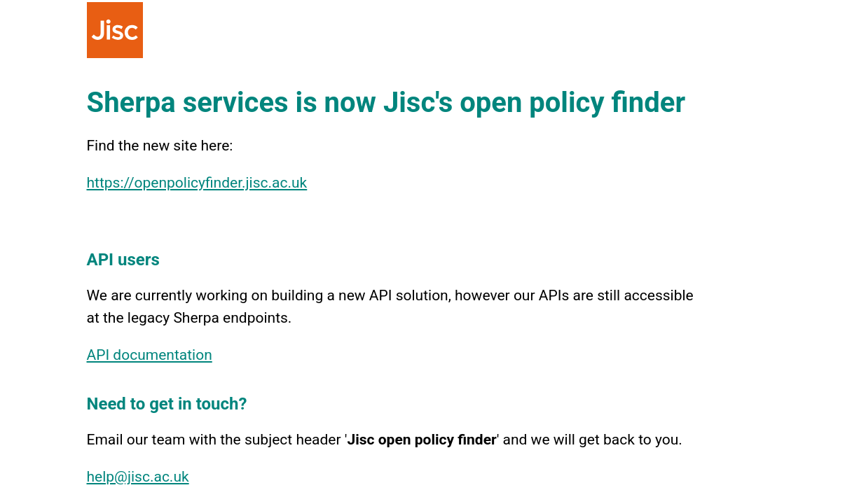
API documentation (150, 355)
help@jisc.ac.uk (138, 477)
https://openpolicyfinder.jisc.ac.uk (197, 183)
